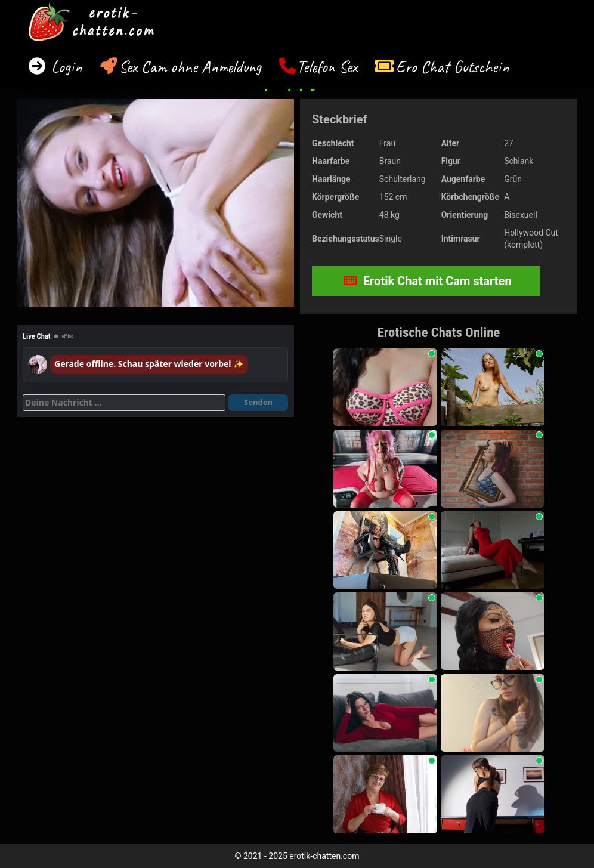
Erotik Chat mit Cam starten (428, 281)
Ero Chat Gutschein (453, 67)
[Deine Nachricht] (124, 403)
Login (65, 67)
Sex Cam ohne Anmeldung (190, 67)
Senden (258, 402)
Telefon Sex (327, 67)
